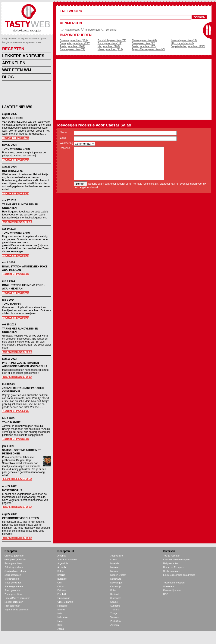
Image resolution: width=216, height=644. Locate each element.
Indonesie (63, 617)
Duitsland (62, 590)
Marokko (115, 567)
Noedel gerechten (14, 602)
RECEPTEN (13, 49)
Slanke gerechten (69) (144, 40)
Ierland (61, 610)
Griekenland (64, 598)
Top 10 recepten (172, 556)
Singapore (116, 598)
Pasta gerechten (13, 563)
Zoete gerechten (13, 594)
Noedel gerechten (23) (184, 40)
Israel (60, 621)
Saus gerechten (13, 575)
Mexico (114, 571)
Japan (61, 629)
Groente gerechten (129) (74, 40)
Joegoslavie (117, 556)
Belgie (61, 571)
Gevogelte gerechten (15, 559)
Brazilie (61, 575)
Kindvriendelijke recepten (176, 559)
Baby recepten (171, 563)
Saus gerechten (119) (110, 43)
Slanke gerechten (14, 586)
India (60, 613)
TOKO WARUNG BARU (16, 149)
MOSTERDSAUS (12, 490)
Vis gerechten (12, 579)
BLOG (8, 77)
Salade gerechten (14, 567)
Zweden (115, 625)
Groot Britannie (65, 602)
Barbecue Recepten (174, 567)
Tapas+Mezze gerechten (17, 598)
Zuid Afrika (116, 621)
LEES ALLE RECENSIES (17, 222)
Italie (60, 625)
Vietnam (115, 617)
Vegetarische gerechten (17, 610)
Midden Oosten (118, 575)
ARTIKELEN (14, 63)
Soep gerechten (13, 590)
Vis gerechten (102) (109, 46)
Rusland (115, 594)
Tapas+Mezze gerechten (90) (148, 49)
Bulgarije (62, 579)
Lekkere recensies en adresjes (179, 575)
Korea (114, 559)
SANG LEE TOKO (13, 118)
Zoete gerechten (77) (144, 46)
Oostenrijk (116, 586)
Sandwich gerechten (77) (112, 40)
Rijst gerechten (12, 606)
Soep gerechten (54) (143, 43)
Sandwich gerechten (15, 571)
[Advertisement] (24, 93)
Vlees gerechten (13, 583)
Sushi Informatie (172, 571)
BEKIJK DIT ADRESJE (16, 138)
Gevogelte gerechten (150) (75, 43)
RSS (166, 594)
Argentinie (63, 563)
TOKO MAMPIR (11, 304)
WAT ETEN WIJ (17, 70)
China (61, 586)
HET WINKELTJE (12, 171)
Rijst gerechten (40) (183, 43)
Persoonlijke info (172, 590)
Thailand (115, 610)
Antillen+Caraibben (67, 559)
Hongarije (62, 606)
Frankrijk (62, 594)
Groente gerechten (14, 556)
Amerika (62, 556)
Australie (62, 567)
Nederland (116, 579)
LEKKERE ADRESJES (23, 56)
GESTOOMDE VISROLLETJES (20, 518)
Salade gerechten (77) (72, 49)
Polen (113, 590)
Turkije (114, 613)
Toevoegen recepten (174, 583)
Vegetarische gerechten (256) (188, 46)
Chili (60, 583)
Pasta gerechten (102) (72, 46)
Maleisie (115, 563)
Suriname (115, 606)
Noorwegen (116, 583)
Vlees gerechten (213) (110, 49)
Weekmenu (169, 586)
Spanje (114, 602)
